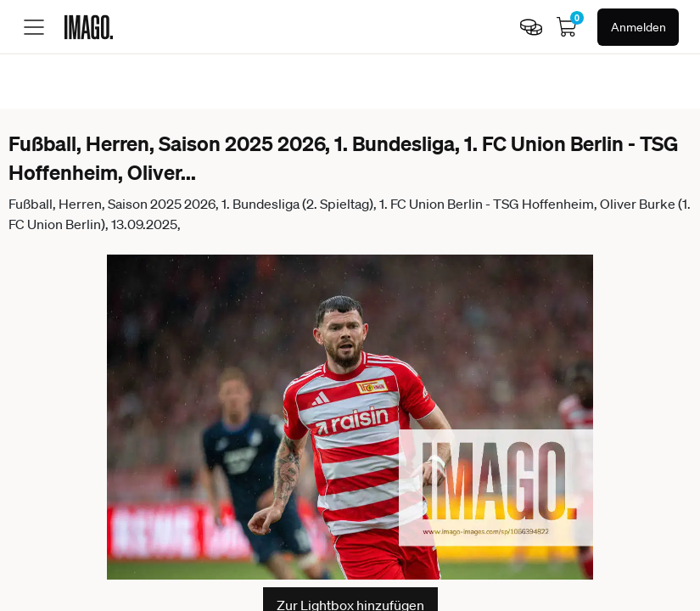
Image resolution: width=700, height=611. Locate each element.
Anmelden (638, 27)
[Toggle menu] (34, 27)
